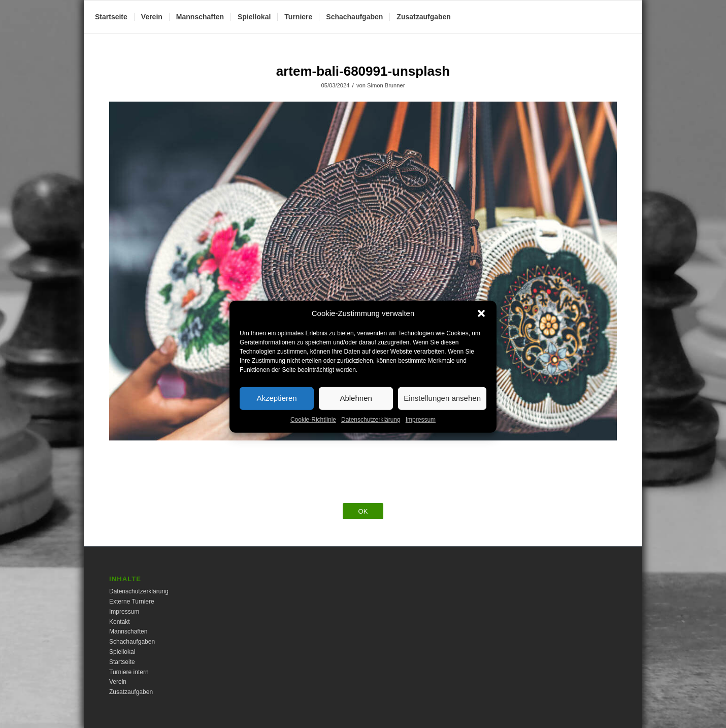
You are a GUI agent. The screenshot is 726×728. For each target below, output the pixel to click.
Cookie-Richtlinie (313, 427)
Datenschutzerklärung (371, 427)
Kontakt (120, 622)
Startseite (122, 662)
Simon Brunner (386, 85)
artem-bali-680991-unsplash (363, 71)
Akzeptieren (276, 406)
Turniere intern (129, 672)
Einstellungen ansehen (442, 406)
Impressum (421, 427)
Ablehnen (356, 406)
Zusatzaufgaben (131, 692)
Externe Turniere (132, 602)
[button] (481, 321)
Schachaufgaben (132, 642)
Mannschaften (128, 631)
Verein (118, 682)
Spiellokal (122, 652)
